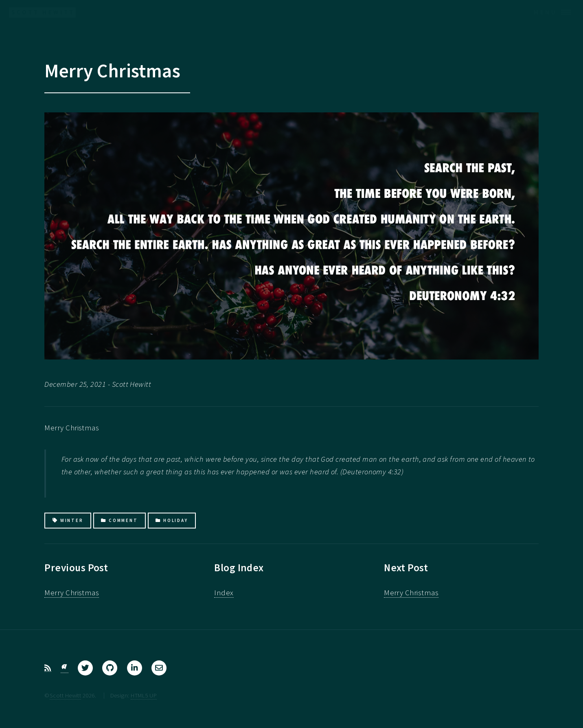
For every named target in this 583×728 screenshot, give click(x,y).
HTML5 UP (144, 695)
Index (224, 593)
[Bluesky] (65, 668)
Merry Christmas (72, 593)
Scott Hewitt (66, 695)
